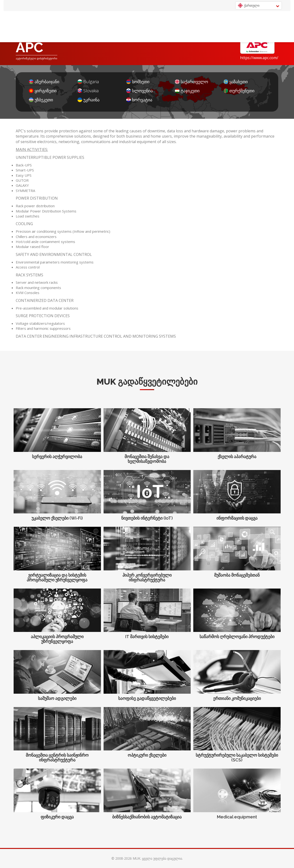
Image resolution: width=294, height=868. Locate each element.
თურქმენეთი (239, 91)
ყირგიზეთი (43, 91)
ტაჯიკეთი (187, 91)
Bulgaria (88, 82)
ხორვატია (139, 100)
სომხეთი (138, 82)
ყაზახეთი (236, 82)
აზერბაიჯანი (44, 82)
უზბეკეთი (41, 100)
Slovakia (88, 91)
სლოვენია (139, 91)
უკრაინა (89, 100)
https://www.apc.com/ (259, 58)
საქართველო (192, 82)
